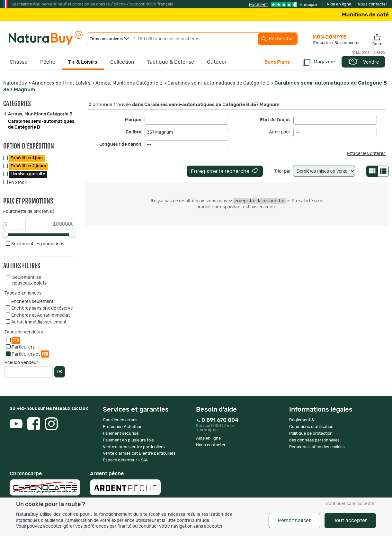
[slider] (5, 235)
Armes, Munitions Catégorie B (129, 83)
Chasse (18, 62)
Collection (122, 62)
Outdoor (217, 62)
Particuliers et (30, 354)
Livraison (28, 174)
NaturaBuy (15, 83)
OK (60, 372)
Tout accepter (350, 521)
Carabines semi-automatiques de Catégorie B (218, 83)
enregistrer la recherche (259, 201)
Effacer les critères (366, 154)
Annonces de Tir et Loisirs (61, 83)
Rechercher (278, 39)
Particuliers (23, 347)
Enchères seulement (32, 302)
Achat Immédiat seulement (39, 322)
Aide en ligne (339, 4)
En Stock (18, 183)
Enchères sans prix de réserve (42, 308)
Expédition (27, 158)
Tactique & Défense (171, 62)
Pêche (48, 62)
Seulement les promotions (38, 244)
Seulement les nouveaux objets (29, 280)
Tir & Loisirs (83, 62)
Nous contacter (372, 4)
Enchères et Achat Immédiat (40, 315)
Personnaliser (294, 521)
